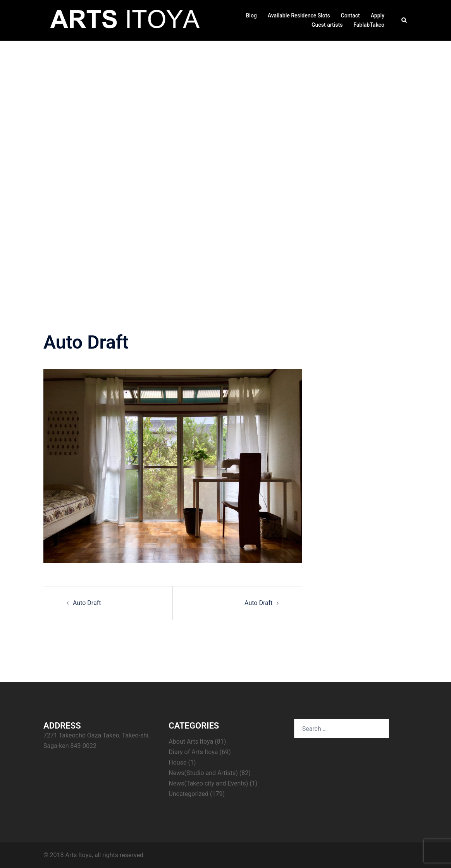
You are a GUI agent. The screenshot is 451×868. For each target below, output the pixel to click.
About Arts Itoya (191, 742)
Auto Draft (87, 603)
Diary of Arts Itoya (193, 752)
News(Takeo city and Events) (208, 783)
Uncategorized (188, 794)
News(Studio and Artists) (203, 773)
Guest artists (327, 25)
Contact (350, 15)
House (177, 762)
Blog (251, 15)
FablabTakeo (369, 25)
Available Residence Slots (299, 15)
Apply (378, 15)
